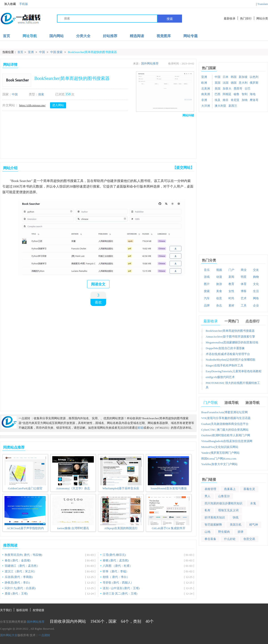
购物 (256, 277)
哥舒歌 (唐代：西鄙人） (118, 583)
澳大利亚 (220, 106)
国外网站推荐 (150, 63)
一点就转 (44, 635)
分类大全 (83, 36)
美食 (219, 291)
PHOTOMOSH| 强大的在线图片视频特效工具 (233, 385)
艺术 (244, 298)
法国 (226, 83)
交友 (256, 270)
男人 (207, 496)
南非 (226, 100)
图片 (207, 284)
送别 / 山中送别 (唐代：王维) (121, 588)
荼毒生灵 (249, 489)
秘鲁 (237, 94)
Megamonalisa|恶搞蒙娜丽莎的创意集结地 (232, 342)
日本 (226, 77)
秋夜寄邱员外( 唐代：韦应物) (23, 555)
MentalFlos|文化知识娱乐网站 (220, 447)
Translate (263, 4)
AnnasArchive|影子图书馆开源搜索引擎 (230, 337)
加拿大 (227, 89)
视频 (219, 270)
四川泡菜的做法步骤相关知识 (223, 503)
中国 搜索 (57, 52)
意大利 (243, 83)
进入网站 (58, 105)
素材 (231, 305)
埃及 (218, 100)
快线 (236, 517)
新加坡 (243, 77)
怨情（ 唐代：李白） (116, 577)
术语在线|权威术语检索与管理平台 (228, 354)
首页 (6, 36)
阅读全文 (98, 284)
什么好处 (230, 539)
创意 (219, 298)
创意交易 (249, 539)
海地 (253, 94)
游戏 (207, 277)
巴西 (218, 94)
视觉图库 (164, 36)
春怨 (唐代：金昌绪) (18, 560)
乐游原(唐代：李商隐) (19, 577)
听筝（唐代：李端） (116, 571)
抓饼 (241, 532)
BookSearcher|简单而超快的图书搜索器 (92, 52)
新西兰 (233, 106)
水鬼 (253, 503)
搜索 (170, 19)
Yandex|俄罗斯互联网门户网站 (220, 453)
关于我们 (6, 610)
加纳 (245, 100)
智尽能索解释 (213, 525)
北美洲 (206, 89)
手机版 (24, 4)
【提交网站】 (183, 168)
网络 (256, 298)
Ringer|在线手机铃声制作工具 (224, 365)
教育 (231, 284)
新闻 (231, 277)
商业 (244, 270)
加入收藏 (8, 4)
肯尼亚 (235, 100)
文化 (256, 284)
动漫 (219, 277)
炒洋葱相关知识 (215, 517)
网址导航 (30, 36)
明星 (244, 277)
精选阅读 (137, 36)
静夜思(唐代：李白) (17, 583)
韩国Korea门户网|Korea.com (219, 459)
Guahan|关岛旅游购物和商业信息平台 (225, 424)
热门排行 (246, 18)
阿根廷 (227, 94)
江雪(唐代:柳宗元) (114, 555)
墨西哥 (238, 89)
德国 (234, 83)
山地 (207, 532)
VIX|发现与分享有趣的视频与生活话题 (226, 418)
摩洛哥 (254, 100)
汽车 (207, 298)
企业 (256, 305)
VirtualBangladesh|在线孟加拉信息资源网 (227, 441)
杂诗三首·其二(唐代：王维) (120, 594)
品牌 (207, 305)
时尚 (231, 298)
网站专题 (191, 36)
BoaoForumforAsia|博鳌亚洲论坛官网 (224, 412)
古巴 (247, 89)
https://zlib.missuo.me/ (32, 105)
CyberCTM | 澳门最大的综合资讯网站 (225, 430)
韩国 (234, 77)
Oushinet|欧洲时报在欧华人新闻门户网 (226, 435)
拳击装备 (210, 539)
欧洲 (204, 83)
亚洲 (31, 52)
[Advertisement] (97, 137)
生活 (256, 291)
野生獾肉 (224, 532)
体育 (244, 284)
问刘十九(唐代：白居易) (20, 588)
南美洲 (206, 94)
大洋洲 (206, 106)
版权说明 (22, 610)
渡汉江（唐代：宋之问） (21, 571)
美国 (218, 89)
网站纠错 (188, 115)
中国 (42, 52)
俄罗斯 (254, 83)
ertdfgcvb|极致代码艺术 (220, 377)
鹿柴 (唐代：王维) (16, 594)
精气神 (254, 525)
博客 (244, 291)
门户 (231, 270)
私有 (207, 510)
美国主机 (236, 525)
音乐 (207, 270)
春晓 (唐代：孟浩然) (116, 560)
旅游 (219, 284)
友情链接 (38, 610)
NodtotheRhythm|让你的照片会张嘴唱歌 (231, 360)
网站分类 (262, 18)
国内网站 (57, 36)
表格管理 (210, 489)
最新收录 (230, 18)
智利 (245, 94)
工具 (244, 305)
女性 (231, 291)
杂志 (219, 305)
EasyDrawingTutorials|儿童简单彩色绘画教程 (234, 371)
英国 (218, 83)
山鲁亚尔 (224, 496)
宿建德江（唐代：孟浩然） (22, 566)
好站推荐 (110, 36)
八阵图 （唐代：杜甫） (118, 566)
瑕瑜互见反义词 (228, 510)
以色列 (254, 77)
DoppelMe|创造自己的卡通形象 (225, 348)
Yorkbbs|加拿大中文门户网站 (219, 464)
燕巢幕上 (230, 489)
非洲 (204, 100)
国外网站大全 (9, 635)
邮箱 (140, 428)
